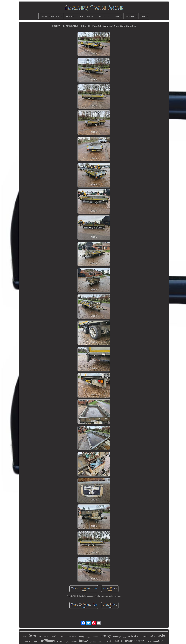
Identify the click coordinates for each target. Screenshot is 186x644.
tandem (46, 637)
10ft (40, 637)
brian (74, 642)
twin (32, 635)
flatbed (93, 642)
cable (36, 642)
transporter (134, 641)
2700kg (106, 636)
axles (100, 642)
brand (144, 636)
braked (158, 641)
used (124, 637)
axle (161, 635)
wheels (89, 637)
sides (152, 636)
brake (84, 641)
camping (117, 637)
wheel (96, 636)
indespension (72, 637)
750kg (118, 641)
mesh (54, 636)
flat (68, 642)
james (62, 636)
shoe (24, 637)
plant (108, 641)
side (149, 642)
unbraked (134, 636)
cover (61, 641)
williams (48, 641)
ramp (28, 641)
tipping (81, 637)
